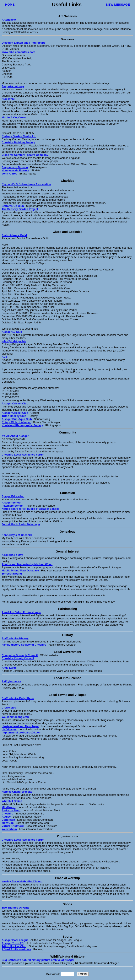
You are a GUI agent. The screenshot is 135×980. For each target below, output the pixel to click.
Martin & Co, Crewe (14, 117)
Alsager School (12, 503)
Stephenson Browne (15, 167)
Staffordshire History (15, 638)
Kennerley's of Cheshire (17, 535)
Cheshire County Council (18, 658)
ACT (4, 357)
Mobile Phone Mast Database (20, 570)
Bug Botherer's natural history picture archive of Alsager (38, 960)
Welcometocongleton (15, 717)
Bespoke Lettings (13, 86)
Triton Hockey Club (14, 416)
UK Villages (9, 729)
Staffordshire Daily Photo (18, 698)
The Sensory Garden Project (20, 209)
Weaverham (9, 829)
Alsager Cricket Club (15, 403)
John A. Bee (9, 174)
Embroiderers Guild (14, 235)
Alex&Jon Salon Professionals (21, 612)
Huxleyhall (8, 99)
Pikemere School (13, 506)
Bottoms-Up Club (13, 206)
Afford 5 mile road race (16, 949)
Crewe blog (9, 708)
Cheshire (7, 814)
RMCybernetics (12, 681)
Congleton (8, 820)
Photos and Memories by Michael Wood (27, 564)
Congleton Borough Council (20, 655)
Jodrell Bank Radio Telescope (21, 524)
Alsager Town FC (13, 943)
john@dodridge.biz (14, 341)
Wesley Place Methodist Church (22, 881)
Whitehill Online (12, 801)
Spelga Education (13, 496)
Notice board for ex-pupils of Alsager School (30, 509)
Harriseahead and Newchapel (20, 726)
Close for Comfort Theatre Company (25, 155)
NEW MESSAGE (118, 4)
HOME (10, 4)
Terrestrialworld (12, 574)
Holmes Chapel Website (17, 792)
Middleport (9, 807)
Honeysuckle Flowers (15, 170)
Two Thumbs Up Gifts (15, 908)
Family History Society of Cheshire (24, 645)
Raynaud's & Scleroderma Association (26, 184)
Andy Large (9, 668)
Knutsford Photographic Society (22, 425)
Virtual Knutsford (13, 826)
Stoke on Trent (11, 810)
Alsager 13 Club (12, 332)
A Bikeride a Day (12, 555)
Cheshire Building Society (18, 142)
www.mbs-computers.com (18, 52)
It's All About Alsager (15, 436)
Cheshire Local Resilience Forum (23, 455)
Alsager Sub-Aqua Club (17, 419)
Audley (6, 817)
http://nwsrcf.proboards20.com (21, 733)
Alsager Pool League (15, 940)
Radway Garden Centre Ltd (19, 136)
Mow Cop (8, 823)
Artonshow (9, 20)
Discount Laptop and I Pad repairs (24, 43)
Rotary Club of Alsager (16, 422)
